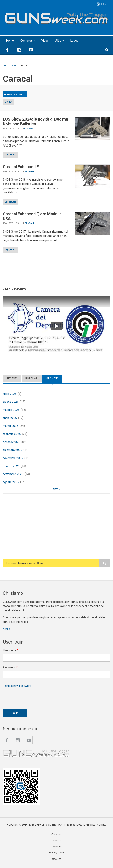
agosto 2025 (11, 483)
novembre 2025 (13, 459)
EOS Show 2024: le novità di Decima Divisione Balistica (35, 121)
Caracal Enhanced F (21, 167)
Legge (75, 41)
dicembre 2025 (13, 451)
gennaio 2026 (12, 443)
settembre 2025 (13, 475)
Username (10, 652)
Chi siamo (57, 836)
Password (10, 669)
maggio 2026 (11, 410)
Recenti (12, 378)
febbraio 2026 (12, 435)
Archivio (52, 378)
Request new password (17, 688)
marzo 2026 (11, 426)
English (8, 101)
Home (10, 41)
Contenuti (27, 41)
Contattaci (57, 842)
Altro (59, 41)
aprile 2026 (10, 418)
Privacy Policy (57, 855)
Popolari (32, 378)
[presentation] (31, 699)
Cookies (57, 861)
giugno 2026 (11, 402)
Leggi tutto (10, 155)
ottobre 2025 (11, 467)
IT (102, 4)
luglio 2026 (10, 394)
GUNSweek (29, 129)
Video (45, 41)
